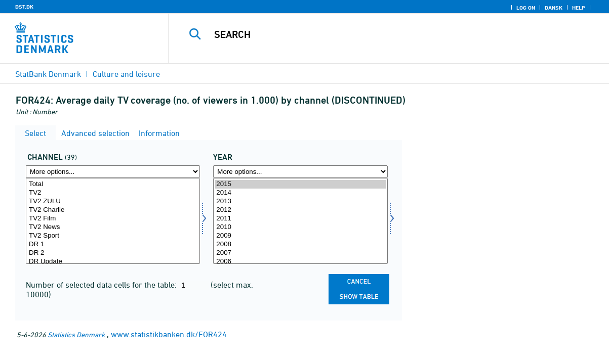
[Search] (384, 34)
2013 (300, 201)
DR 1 (113, 244)
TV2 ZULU (113, 201)
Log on (526, 8)
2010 (300, 227)
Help (579, 8)
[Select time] (300, 221)
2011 (300, 219)
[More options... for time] (300, 172)
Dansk (554, 8)
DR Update (113, 262)
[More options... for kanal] (113, 172)
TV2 (113, 193)
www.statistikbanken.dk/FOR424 (169, 334)
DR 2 (113, 253)
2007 (300, 253)
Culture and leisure (126, 74)
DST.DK (24, 7)
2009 (300, 236)
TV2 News (113, 227)
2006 (300, 262)
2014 (300, 193)
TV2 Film (113, 219)
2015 (300, 184)
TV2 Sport (113, 236)
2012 (300, 210)
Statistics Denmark (76, 334)
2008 (300, 244)
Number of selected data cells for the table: (102, 285)
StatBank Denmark (48, 74)
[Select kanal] (113, 221)
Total (113, 184)
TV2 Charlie (113, 210)
